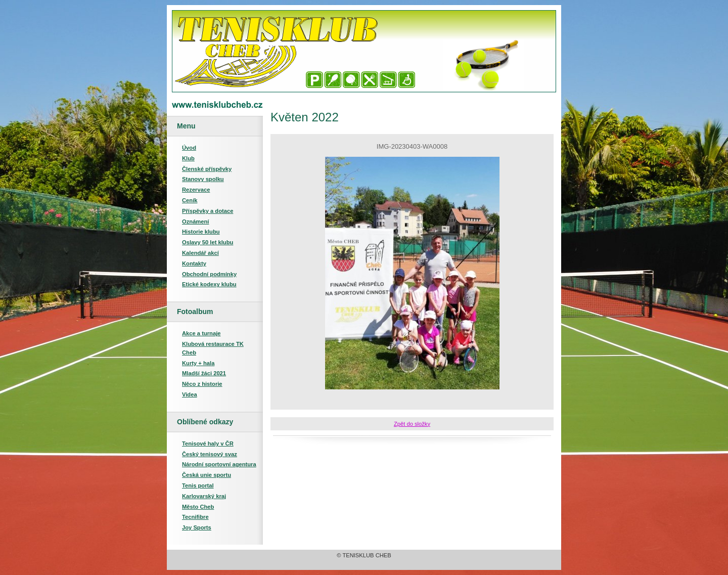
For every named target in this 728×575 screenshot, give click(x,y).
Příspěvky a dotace (208, 211)
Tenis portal (198, 485)
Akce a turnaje (201, 333)
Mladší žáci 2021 (204, 373)
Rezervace (196, 190)
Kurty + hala (198, 363)
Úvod (189, 148)
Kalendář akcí (200, 253)
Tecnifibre (195, 517)
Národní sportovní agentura (219, 464)
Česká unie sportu (207, 475)
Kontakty (194, 263)
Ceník (190, 200)
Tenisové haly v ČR (208, 444)
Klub (188, 158)
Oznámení (195, 222)
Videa (190, 394)
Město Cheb (198, 507)
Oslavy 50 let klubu (208, 242)
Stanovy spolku (203, 179)
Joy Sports (197, 527)
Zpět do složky (412, 424)
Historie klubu (201, 232)
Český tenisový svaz (210, 454)
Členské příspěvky (207, 169)
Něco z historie (202, 384)
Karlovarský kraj (204, 496)
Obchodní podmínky (209, 274)
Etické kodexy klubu (209, 284)
